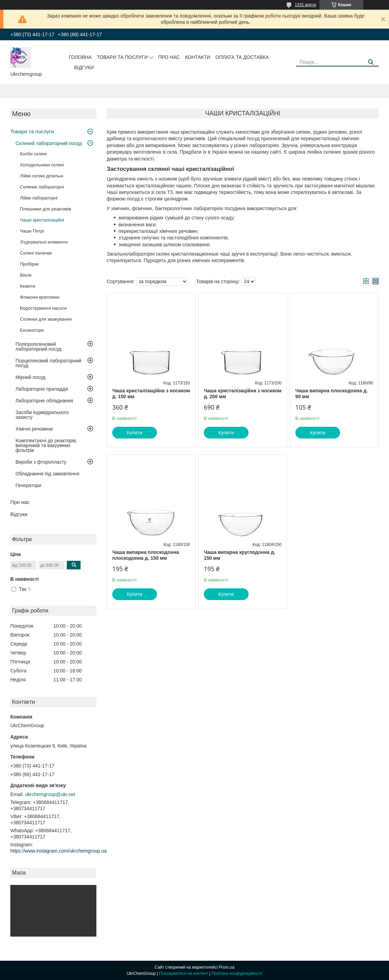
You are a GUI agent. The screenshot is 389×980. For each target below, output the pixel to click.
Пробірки (29, 264)
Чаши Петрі (32, 231)
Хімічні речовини (34, 429)
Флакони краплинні (40, 297)
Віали (26, 275)
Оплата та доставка (242, 57)
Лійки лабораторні (39, 198)
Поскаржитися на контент (183, 973)
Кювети (28, 286)
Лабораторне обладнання (44, 401)
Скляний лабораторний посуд (49, 143)
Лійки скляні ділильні (42, 176)
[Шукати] (371, 62)
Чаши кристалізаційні (42, 220)
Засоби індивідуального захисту (42, 415)
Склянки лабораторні (42, 187)
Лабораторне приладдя (42, 389)
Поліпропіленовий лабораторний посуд (38, 347)
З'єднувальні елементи (44, 242)
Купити (135, 433)
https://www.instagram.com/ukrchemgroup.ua (59, 851)
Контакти (197, 57)
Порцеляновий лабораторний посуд (48, 363)
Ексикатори (32, 330)
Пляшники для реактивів (46, 209)
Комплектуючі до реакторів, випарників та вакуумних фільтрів (46, 445)
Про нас (169, 57)
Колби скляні (33, 154)
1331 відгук (305, 5)
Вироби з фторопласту (41, 462)
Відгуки (84, 68)
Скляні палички (36, 253)
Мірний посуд (30, 377)
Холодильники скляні (42, 165)
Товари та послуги (122, 57)
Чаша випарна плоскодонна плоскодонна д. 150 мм (146, 555)
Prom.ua (227, 967)
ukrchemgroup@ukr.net (50, 794)
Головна (80, 57)
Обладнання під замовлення (47, 474)
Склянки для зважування (46, 319)
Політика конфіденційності (237, 973)
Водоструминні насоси (43, 308)
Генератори (28, 485)
